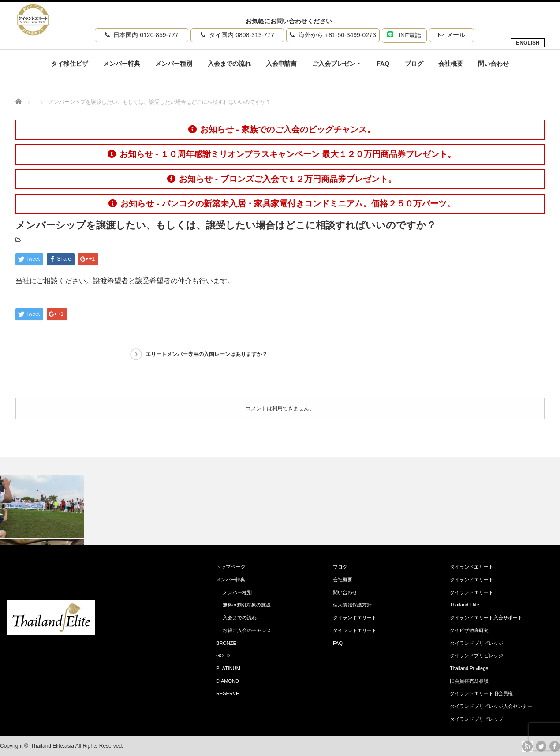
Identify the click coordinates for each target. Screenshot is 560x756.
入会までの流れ (229, 64)
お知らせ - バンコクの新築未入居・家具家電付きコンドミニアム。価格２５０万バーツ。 (282, 204)
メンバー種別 (174, 64)
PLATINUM (228, 668)
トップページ (231, 567)
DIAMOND (228, 681)
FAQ (383, 64)
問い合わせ (493, 64)
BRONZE (226, 643)
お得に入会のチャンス (247, 630)
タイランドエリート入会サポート (486, 618)
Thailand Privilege (469, 668)
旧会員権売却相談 (469, 681)
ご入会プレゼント (337, 64)
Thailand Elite (465, 605)
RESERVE (228, 693)
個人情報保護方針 (352, 605)
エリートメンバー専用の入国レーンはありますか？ (206, 354)
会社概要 (451, 64)
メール (452, 35)
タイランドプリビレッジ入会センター (491, 706)
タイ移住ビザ (70, 64)
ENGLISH (528, 43)
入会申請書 (281, 64)
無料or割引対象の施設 (247, 605)
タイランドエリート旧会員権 (481, 693)
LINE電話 (404, 35)
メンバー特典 (122, 64)
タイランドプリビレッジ (476, 643)
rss (527, 746)
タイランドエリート (355, 618)
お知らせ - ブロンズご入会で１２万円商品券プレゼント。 (282, 179)
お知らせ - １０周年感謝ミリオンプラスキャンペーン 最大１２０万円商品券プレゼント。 (282, 154)
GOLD (223, 655)
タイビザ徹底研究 (469, 630)
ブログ (414, 64)
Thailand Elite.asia (52, 746)
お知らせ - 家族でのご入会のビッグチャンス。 (282, 129)
